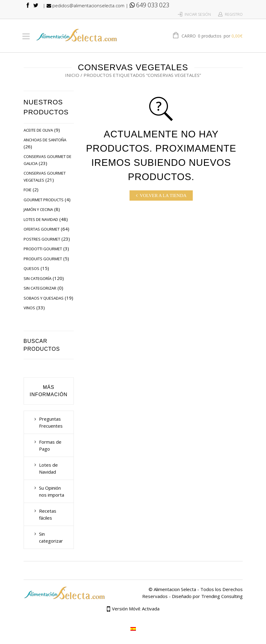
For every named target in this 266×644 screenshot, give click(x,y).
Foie (28, 190)
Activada (151, 609)
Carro (212, 36)
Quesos (31, 268)
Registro (234, 14)
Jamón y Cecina (38, 209)
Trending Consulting (222, 596)
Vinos (29, 308)
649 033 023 (149, 5)
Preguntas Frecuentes (51, 422)
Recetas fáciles (48, 514)
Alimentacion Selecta (175, 589)
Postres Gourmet (42, 239)
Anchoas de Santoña (45, 140)
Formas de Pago (50, 445)
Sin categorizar (40, 288)
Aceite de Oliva (38, 130)
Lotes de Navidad (41, 219)
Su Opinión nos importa (52, 491)
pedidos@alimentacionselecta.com (85, 5)
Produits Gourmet (43, 259)
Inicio (72, 75)
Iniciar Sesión (198, 14)
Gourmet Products (44, 200)
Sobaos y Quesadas (44, 298)
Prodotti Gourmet (43, 249)
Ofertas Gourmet (42, 229)
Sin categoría (38, 278)
